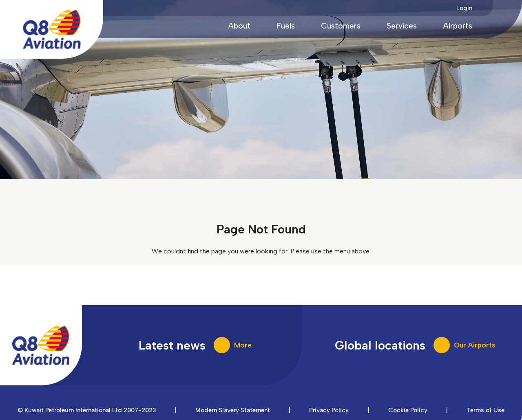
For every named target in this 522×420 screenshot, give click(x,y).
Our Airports (475, 345)
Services (402, 26)
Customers (341, 26)
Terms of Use (486, 410)
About (239, 26)
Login (464, 8)
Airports (458, 26)
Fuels (286, 26)
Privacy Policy (329, 410)
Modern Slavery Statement (233, 410)
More (243, 345)
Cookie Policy (408, 410)
